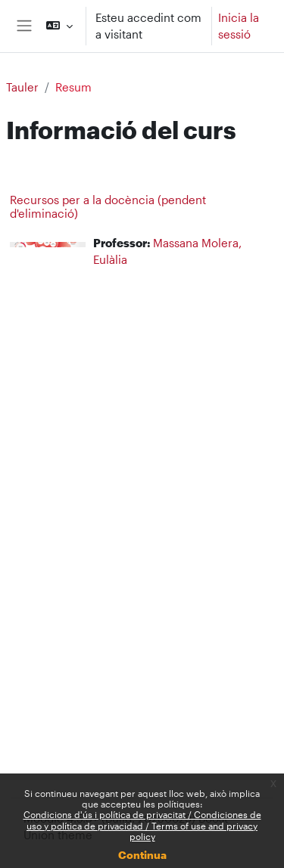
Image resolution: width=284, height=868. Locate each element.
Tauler (22, 87)
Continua (142, 855)
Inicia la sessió (239, 26)
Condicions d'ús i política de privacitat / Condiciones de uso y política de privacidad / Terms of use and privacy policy (142, 825)
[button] (59, 26)
